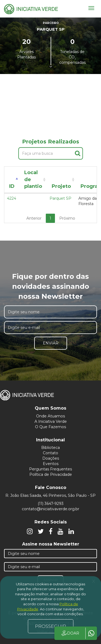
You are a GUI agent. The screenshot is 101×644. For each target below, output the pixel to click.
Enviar (51, 343)
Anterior (34, 218)
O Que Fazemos (50, 427)
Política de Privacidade (51, 474)
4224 (12, 198)
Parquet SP (60, 198)
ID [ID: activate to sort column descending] (12, 186)
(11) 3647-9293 (51, 504)
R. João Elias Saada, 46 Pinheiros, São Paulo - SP (50, 495)
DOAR (70, 633)
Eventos (51, 464)
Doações (51, 458)
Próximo (67, 218)
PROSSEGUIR (50, 626)
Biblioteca (50, 448)
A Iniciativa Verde (51, 421)
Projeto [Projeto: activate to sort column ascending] (61, 186)
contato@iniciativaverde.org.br (50, 509)
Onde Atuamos (50, 416)
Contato (50, 453)
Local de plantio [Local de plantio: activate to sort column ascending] (33, 179)
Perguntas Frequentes (50, 469)
